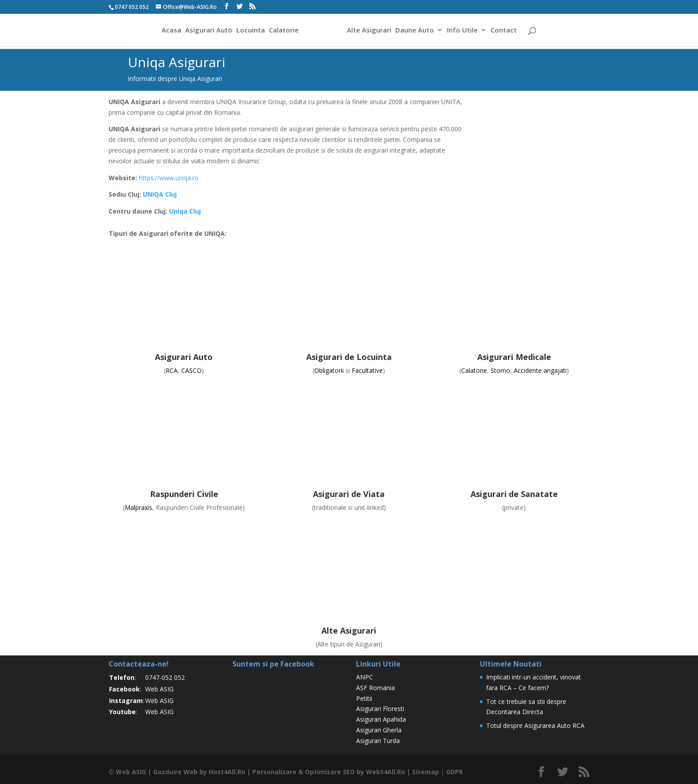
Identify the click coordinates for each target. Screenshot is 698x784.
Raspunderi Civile (184, 494)
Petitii (364, 698)
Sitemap (426, 772)
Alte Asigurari (369, 30)
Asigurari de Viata (349, 494)
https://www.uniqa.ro (169, 178)
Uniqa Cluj (185, 211)
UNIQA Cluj (160, 194)
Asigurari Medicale (514, 357)
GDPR (455, 772)
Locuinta (251, 30)
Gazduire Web (175, 772)
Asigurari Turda (378, 741)
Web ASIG (159, 689)
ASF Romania (375, 688)
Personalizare (274, 772)
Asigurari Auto (209, 30)
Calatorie (284, 30)
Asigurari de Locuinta (349, 357)
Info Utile (462, 30)
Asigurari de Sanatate (514, 494)
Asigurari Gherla (379, 730)
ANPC (365, 677)
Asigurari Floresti (380, 709)
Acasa (171, 30)
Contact (504, 30)
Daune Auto (415, 30)
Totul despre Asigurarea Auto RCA (535, 725)
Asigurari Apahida (381, 719)
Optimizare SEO (330, 772)
